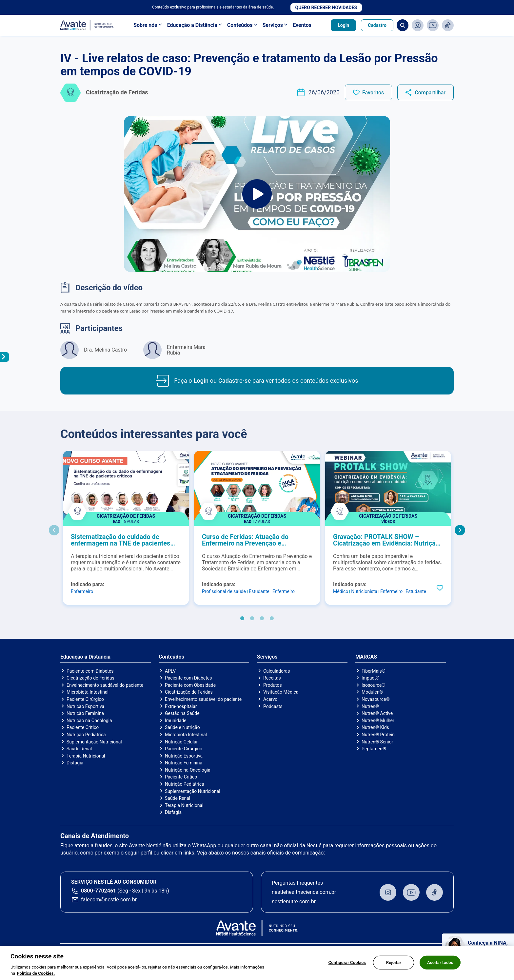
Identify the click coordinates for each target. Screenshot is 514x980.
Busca (403, 25)
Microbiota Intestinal (88, 692)
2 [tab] (252, 619)
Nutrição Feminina (85, 713)
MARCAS (366, 657)
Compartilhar (430, 93)
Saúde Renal (79, 749)
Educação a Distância (192, 25)
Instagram (418, 25)
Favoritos (373, 93)
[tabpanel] (126, 528)
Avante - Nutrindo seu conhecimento (87, 25)
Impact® (370, 678)
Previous (54, 530)
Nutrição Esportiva (85, 706)
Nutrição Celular (181, 742)
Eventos (302, 25)
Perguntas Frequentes (297, 883)
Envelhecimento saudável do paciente (105, 685)
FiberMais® (374, 671)
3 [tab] (262, 619)
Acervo (270, 699)
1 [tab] (242, 619)
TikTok (448, 25)
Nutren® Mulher (378, 721)
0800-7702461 (99, 891)
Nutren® (370, 706)
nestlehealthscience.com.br (304, 892)
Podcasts (273, 706)
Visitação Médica (281, 692)
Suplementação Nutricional (94, 742)
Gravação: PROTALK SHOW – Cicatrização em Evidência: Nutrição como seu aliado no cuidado (386, 540)
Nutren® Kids (375, 727)
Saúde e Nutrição (182, 727)
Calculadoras (277, 671)
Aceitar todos (440, 967)
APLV (170, 671)
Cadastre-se (235, 381)
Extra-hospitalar (181, 706)
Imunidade (176, 721)
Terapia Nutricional (86, 756)
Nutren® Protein (378, 735)
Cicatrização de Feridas (90, 678)
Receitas (272, 678)
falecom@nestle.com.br (109, 900)
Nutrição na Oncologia (89, 721)
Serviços (273, 25)
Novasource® (376, 699)
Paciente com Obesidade (190, 685)
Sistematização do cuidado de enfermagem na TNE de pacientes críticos (120, 540)
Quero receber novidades (326, 8)
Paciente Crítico (83, 727)
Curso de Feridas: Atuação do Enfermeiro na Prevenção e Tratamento (245, 540)
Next (460, 530)
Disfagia (75, 763)
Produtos (273, 685)
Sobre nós (145, 25)
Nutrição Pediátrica (86, 735)
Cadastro (377, 25)
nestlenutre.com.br (294, 902)
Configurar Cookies (347, 967)
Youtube (433, 25)
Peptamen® (374, 749)
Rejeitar (394, 967)
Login (343, 25)
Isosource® (373, 685)
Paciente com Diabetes (90, 671)
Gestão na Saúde (182, 713)
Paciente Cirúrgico (85, 699)
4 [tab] (272, 619)
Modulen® (372, 692)
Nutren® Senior (377, 742)
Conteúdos (240, 25)
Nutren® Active (377, 713)
